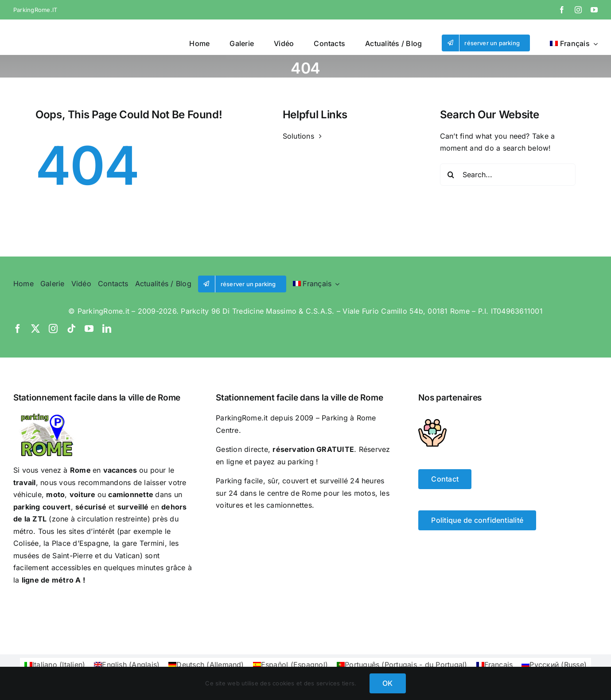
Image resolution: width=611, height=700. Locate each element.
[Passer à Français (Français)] (495, 664)
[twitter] (35, 329)
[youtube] (594, 10)
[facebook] (562, 10)
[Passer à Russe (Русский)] (554, 664)
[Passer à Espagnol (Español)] (290, 664)
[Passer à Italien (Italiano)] (55, 664)
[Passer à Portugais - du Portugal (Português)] (402, 664)
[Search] (451, 175)
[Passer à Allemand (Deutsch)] (206, 664)
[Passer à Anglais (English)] (127, 664)
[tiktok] (71, 329)
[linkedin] (107, 329)
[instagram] (578, 10)
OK (387, 683)
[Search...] (508, 175)
